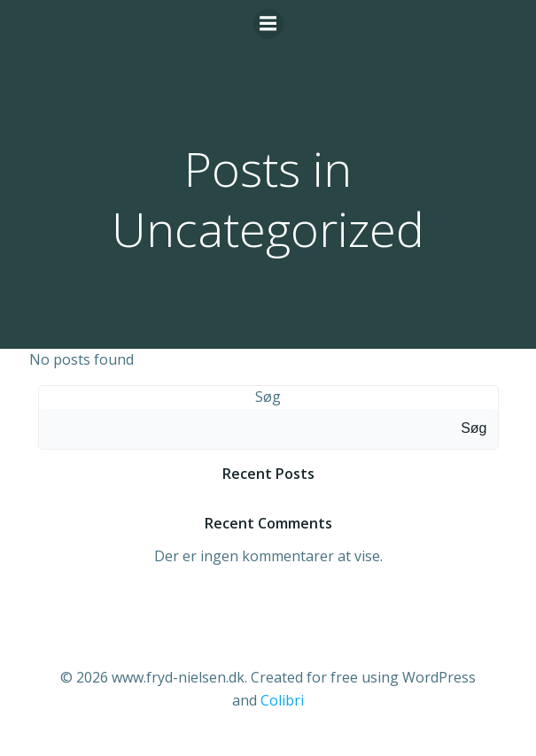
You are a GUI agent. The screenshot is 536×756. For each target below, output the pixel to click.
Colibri (282, 700)
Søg (268, 397)
